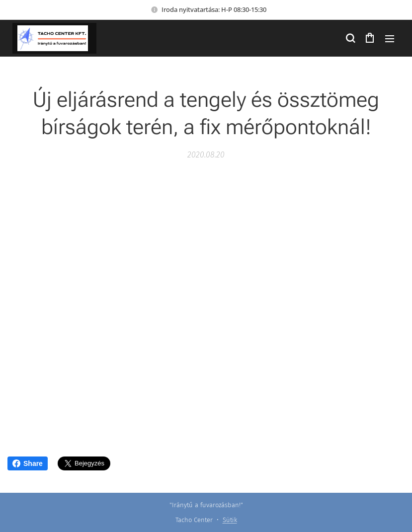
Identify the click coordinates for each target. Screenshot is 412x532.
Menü (390, 39)
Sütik (230, 520)
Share (28, 463)
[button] (350, 38)
